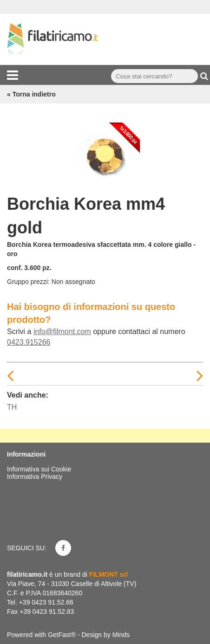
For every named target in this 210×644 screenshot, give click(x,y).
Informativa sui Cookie (39, 469)
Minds (121, 635)
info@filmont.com (62, 332)
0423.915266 (29, 342)
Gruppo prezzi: (28, 282)
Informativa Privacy (35, 477)
